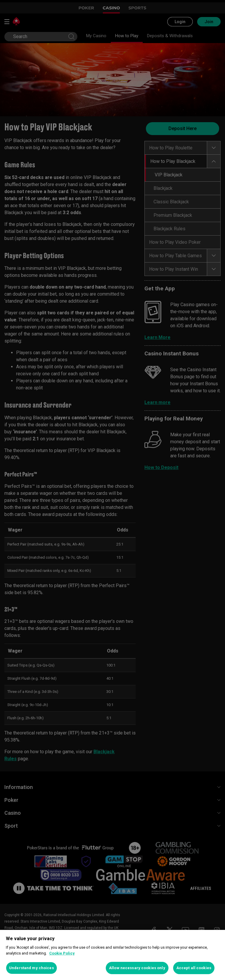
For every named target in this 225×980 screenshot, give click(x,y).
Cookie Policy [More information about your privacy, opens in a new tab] (62, 953)
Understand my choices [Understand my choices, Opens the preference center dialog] (31, 968)
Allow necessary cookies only (137, 968)
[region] (112, 955)
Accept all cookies (194, 968)
